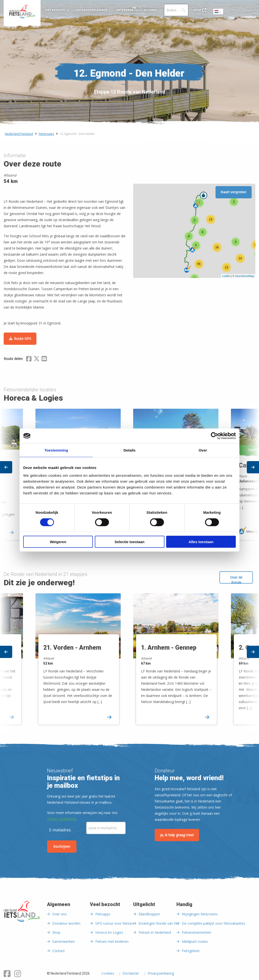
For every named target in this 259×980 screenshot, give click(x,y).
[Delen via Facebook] (29, 359)
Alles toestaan (201, 542)
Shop (197, 10)
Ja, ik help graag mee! (177, 835)
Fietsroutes (55, 10)
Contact (59, 951)
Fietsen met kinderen (112, 941)
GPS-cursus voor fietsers (115, 923)
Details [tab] (129, 450)
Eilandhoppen (149, 914)
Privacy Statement (62, 819)
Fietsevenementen (196, 932)
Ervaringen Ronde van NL (159, 923)
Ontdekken (125, 10)
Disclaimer (131, 974)
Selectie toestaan (130, 542)
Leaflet (226, 276)
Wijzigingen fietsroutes (200, 914)
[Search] (176, 10)
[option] (178, 660)
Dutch (218, 12)
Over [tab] (203, 450)
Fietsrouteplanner (91, 10)
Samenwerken (64, 941)
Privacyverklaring (161, 974)
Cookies (108, 974)
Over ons (59, 914)
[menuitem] (22, 12)
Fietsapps (103, 914)
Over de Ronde (236, 579)
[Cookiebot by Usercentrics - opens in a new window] (214, 436)
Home (22, 12)
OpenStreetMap (245, 276)
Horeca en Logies (109, 932)
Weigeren (58, 542)
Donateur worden (66, 923)
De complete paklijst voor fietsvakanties (214, 923)
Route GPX (22, 339)
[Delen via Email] (44, 359)
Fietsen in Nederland (155, 932)
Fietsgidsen (191, 951)
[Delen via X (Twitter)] (37, 359)
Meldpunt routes (195, 941)
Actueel (151, 10)
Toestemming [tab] (56, 450)
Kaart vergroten (234, 192)
